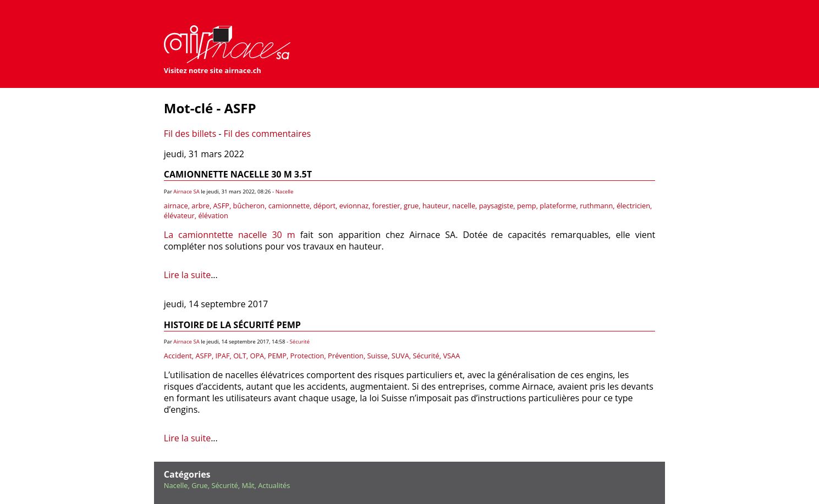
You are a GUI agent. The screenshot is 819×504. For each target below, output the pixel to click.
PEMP (277, 356)
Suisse (378, 356)
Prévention (346, 356)
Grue (200, 485)
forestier (386, 206)
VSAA (451, 356)
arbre (200, 206)
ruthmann (596, 206)
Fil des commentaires (268, 134)
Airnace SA (186, 192)
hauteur (436, 206)
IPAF (223, 356)
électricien (633, 206)
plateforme (558, 206)
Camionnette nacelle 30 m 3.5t (238, 174)
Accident (178, 356)
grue (411, 206)
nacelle (464, 206)
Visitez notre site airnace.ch (213, 70)
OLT (240, 356)
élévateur (179, 215)
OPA (257, 356)
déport (325, 206)
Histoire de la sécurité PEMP (232, 325)
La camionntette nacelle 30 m (230, 235)
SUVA (400, 356)
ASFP (221, 206)
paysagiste (496, 206)
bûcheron (249, 206)
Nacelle (285, 192)
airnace (176, 206)
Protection (307, 356)
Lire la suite (187, 275)
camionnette (289, 206)
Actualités (274, 485)
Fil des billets (190, 134)
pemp (527, 206)
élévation (213, 215)
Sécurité (300, 342)
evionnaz (354, 206)
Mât (248, 485)
